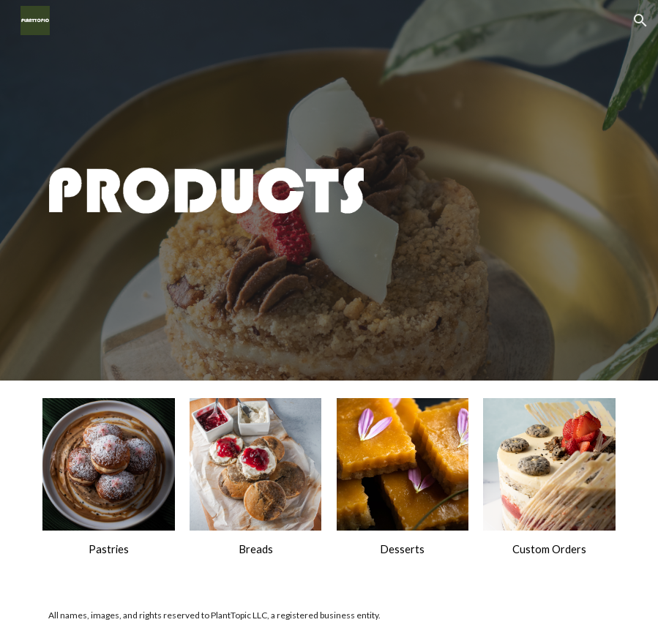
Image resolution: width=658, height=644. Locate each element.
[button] (640, 20)
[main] (109, 550)
